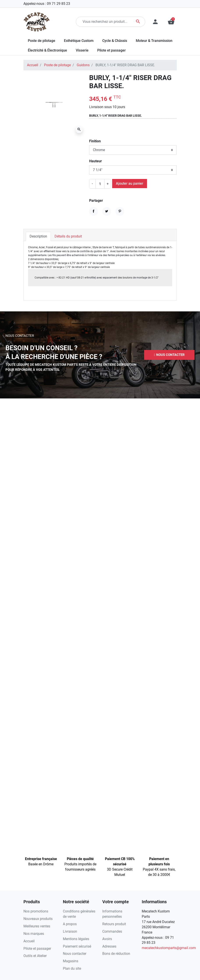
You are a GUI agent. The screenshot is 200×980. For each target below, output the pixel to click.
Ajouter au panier (130, 183)
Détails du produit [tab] (68, 236)
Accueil (33, 65)
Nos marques (34, 934)
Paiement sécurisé (77, 946)
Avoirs (107, 939)
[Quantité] (100, 184)
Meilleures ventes (37, 926)
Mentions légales (76, 939)
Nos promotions (36, 911)
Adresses (109, 946)
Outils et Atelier (35, 956)
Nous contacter (75, 954)
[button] (169, 355)
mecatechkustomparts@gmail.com (169, 948)
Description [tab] (38, 236)
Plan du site (72, 968)
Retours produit (114, 924)
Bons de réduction (116, 954)
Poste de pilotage (57, 65)
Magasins (71, 961)
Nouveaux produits (38, 919)
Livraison (70, 931)
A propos (70, 924)
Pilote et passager (37, 949)
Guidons (83, 65)
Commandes (112, 931)
